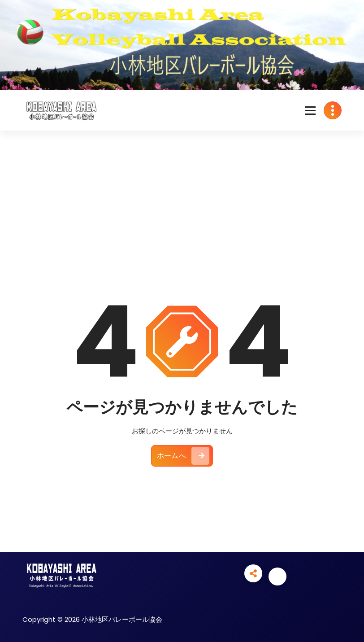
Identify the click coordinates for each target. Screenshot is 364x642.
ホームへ (183, 456)
